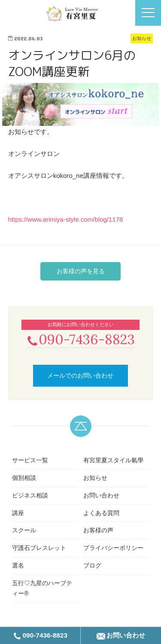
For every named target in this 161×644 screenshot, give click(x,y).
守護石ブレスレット (39, 548)
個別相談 (24, 478)
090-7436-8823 (80, 339)
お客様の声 (98, 530)
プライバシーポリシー (113, 548)
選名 (18, 565)
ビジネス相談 (30, 495)
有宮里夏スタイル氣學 (113, 460)
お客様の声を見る (81, 271)
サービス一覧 (30, 460)
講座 (18, 513)
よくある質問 (101, 513)
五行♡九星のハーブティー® (42, 588)
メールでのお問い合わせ (80, 375)
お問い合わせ (101, 495)
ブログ (92, 565)
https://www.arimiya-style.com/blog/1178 (66, 219)
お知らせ (95, 478)
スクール (24, 530)
